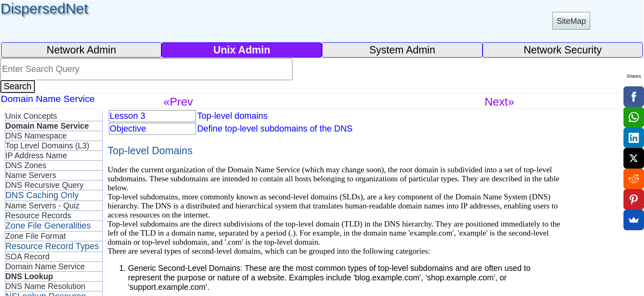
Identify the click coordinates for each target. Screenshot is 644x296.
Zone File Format (36, 236)
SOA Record (28, 257)
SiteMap (571, 21)
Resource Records (38, 215)
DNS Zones (26, 165)
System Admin (402, 50)
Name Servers (31, 175)
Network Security (563, 50)
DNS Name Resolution (45, 286)
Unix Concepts (31, 116)
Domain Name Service (45, 266)
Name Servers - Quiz (43, 206)
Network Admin (81, 50)
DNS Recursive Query (44, 185)
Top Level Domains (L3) (47, 146)
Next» (499, 102)
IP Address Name (36, 155)
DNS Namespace (36, 136)
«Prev (178, 102)
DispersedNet (44, 8)
